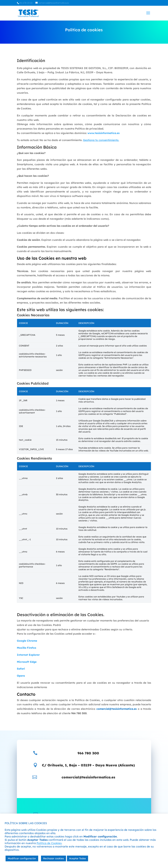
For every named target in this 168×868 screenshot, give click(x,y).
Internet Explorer (28, 655)
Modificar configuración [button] (22, 858)
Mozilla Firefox (27, 648)
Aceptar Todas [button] (78, 858)
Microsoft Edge (27, 662)
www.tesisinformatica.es (104, 133)
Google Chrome (27, 641)
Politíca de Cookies (49, 843)
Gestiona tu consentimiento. (101, 140)
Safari (21, 669)
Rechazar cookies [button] (53, 858)
